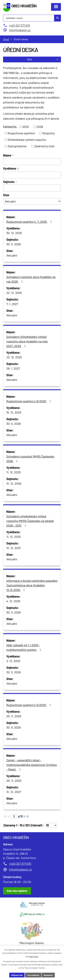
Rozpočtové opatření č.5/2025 (29, 705)
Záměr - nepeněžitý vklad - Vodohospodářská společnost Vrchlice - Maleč (32, 765)
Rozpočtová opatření (21, 133)
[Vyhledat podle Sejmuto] (32, 188)
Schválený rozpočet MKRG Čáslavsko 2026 (30, 459)
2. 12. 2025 (13, 661)
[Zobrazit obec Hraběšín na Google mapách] (17, 891)
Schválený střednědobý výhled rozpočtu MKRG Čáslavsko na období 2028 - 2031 (30, 521)
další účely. (34, 956)
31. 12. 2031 (13, 548)
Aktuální (12, 255)
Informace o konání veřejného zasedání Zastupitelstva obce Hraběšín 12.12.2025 (32, 585)
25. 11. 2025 (14, 716)
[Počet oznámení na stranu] (51, 825)
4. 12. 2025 (13, 601)
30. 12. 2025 (14, 233)
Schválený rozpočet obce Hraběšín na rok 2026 (31, 279)
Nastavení (48, 975)
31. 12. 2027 (14, 792)
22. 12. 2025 (14, 293)
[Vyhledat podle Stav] (32, 201)
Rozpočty (49, 133)
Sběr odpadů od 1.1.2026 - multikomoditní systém (24, 647)
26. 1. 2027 (13, 368)
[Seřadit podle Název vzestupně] (13, 155)
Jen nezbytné (33, 975)
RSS (43, 59)
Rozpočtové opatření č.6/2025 (29, 401)
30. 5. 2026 (14, 244)
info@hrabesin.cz (20, 869)
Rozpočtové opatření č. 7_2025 (30, 222)
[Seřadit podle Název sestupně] (13, 156)
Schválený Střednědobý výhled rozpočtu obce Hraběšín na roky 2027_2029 (27, 341)
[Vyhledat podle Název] (32, 162)
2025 (26, 127)
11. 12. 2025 (14, 472)
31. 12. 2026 (14, 483)
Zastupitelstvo (17, 146)
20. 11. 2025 (14, 781)
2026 (40, 127)
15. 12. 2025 (14, 412)
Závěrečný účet (44, 146)
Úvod (6, 39)
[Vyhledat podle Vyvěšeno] (32, 175)
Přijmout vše (17, 975)
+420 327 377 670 (20, 864)
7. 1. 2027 (12, 304)
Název (7, 155)
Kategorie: (10, 126)
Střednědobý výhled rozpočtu (27, 140)
